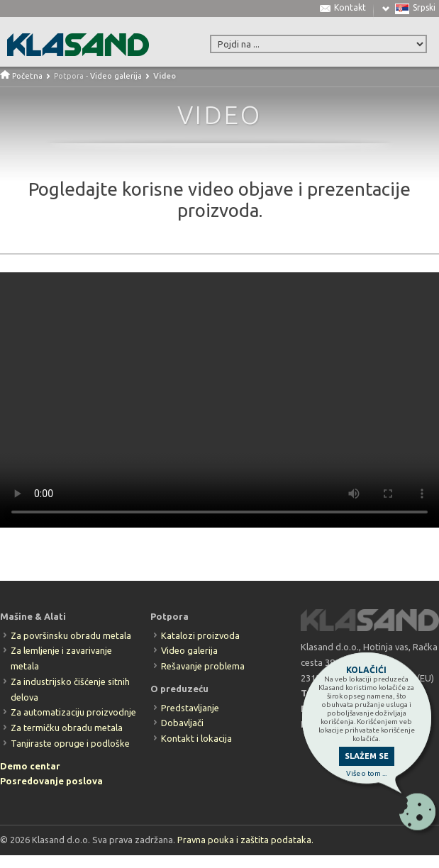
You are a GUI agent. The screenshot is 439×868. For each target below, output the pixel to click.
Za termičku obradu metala (67, 728)
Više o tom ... (366, 773)
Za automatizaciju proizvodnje (73, 712)
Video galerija (116, 76)
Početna (21, 76)
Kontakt (350, 8)
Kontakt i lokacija (196, 738)
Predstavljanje (190, 708)
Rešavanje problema (203, 666)
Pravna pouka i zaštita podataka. (245, 840)
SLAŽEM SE (367, 756)
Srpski (424, 8)
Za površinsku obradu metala (71, 635)
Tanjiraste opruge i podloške (70, 743)
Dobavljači (182, 723)
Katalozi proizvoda (200, 635)
